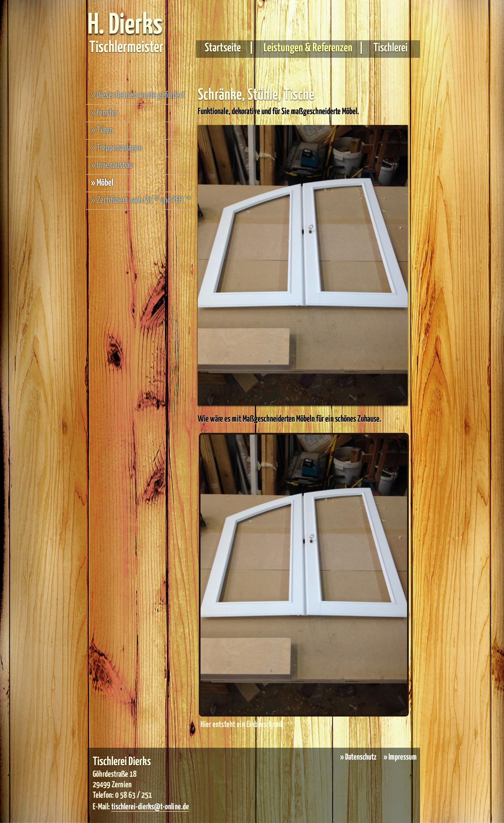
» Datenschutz (358, 757)
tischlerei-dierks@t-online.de (150, 807)
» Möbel (102, 183)
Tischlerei (390, 48)
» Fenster (104, 113)
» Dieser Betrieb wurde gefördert (138, 95)
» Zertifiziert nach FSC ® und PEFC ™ (141, 200)
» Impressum (400, 757)
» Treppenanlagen (117, 148)
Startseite (226, 48)
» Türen (102, 130)
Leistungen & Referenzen (307, 48)
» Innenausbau (112, 165)
